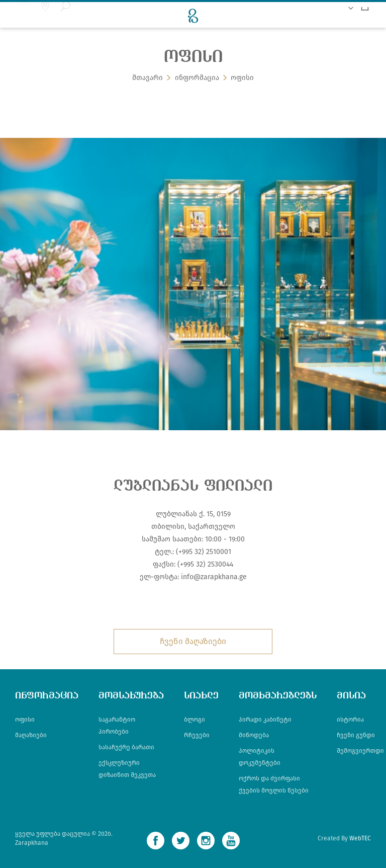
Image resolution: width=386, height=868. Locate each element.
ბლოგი (195, 720)
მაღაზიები (31, 735)
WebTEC (360, 838)
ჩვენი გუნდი (356, 735)
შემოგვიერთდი (360, 751)
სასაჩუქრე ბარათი (126, 747)
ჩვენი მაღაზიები (193, 641)
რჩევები (197, 735)
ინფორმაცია (197, 79)
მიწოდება (254, 735)
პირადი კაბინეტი (265, 720)
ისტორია (350, 720)
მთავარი (148, 79)
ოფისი (242, 79)
